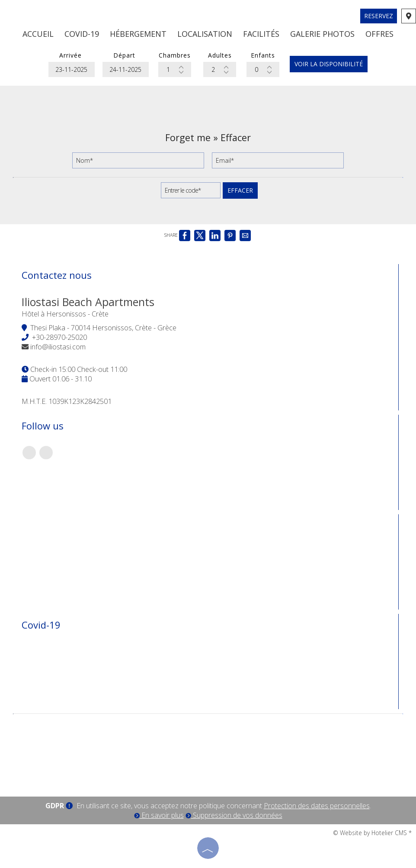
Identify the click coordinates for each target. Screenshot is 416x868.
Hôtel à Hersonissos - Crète (65, 314)
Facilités (261, 34)
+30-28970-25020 (59, 337)
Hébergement (138, 34)
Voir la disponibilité (329, 64)
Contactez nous (57, 275)
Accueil (38, 34)
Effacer (240, 190)
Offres (379, 34)
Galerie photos (322, 34)
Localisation (205, 34)
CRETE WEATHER (208, 751)
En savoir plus (159, 815)
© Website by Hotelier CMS (371, 833)
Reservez (379, 16)
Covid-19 (82, 34)
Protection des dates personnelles (317, 806)
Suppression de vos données (234, 815)
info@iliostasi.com (58, 347)
